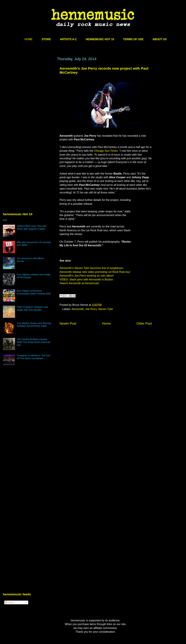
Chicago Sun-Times (106, 151)
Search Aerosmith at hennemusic (79, 283)
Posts (9, 602)
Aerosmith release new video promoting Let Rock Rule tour (95, 272)
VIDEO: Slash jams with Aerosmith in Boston (86, 280)
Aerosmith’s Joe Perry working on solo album (87, 276)
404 (5, 220)
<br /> (142, 218)
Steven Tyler (106, 309)
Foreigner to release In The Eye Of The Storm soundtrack (34, 357)
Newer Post (68, 323)
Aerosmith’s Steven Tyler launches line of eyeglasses (91, 268)
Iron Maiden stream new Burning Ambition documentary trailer (34, 325)
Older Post (144, 323)
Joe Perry (91, 309)
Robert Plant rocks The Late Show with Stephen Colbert (32, 227)
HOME (29, 39)
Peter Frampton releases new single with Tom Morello (32, 308)
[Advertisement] (32, 100)
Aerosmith (78, 309)
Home (106, 323)
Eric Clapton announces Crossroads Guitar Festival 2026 (34, 292)
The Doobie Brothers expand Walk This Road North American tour (34, 342)
